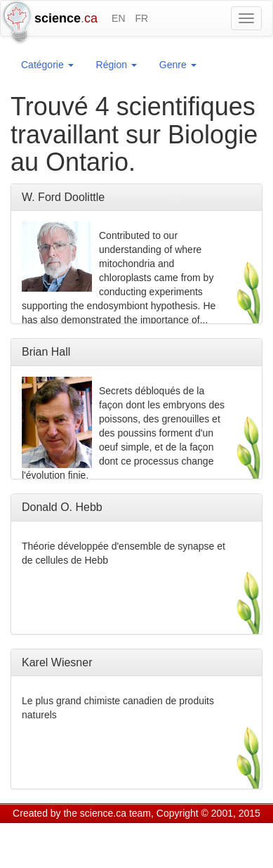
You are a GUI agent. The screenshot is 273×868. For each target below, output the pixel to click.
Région (116, 65)
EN (118, 18)
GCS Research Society (94, 831)
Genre (178, 65)
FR (141, 18)
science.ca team (115, 813)
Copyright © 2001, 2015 (208, 813)
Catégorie (47, 65)
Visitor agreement (188, 831)
